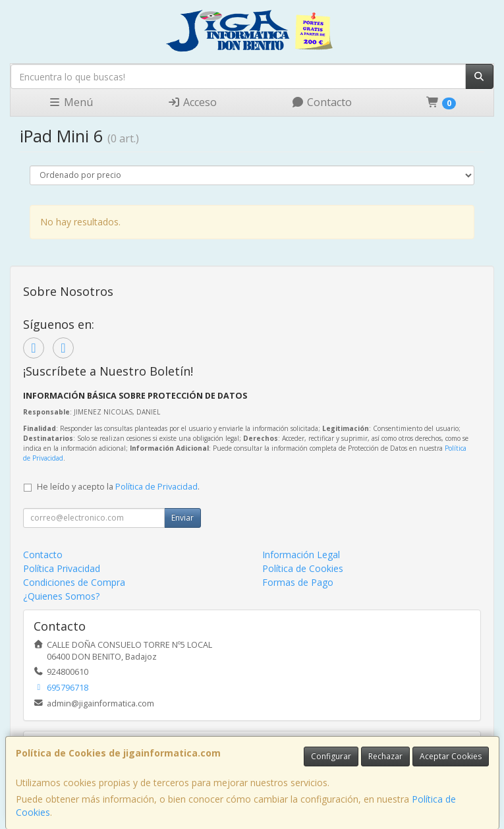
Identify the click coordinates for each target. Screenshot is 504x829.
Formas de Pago (298, 582)
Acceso (192, 102)
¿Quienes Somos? (61, 596)
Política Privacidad (62, 568)
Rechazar (385, 756)
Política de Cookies (303, 568)
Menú (70, 102)
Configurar (331, 756)
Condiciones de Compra (74, 582)
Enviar (182, 518)
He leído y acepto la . (118, 487)
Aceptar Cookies (451, 756)
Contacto (322, 102)
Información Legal (301, 555)
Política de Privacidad (156, 487)
